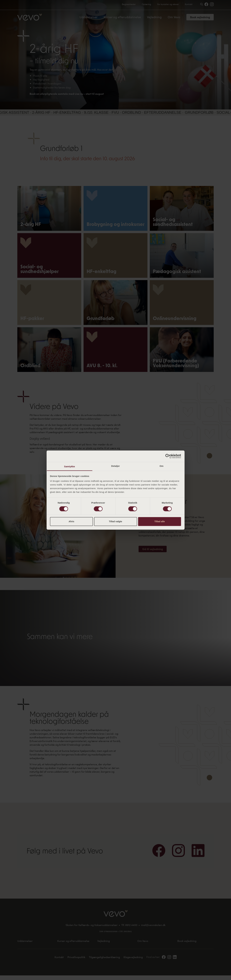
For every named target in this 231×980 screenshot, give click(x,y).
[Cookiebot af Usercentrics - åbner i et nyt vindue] (168, 456)
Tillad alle (160, 522)
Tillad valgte (115, 522)
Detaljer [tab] (116, 466)
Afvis (72, 522)
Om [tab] (161, 466)
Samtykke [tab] (70, 466)
